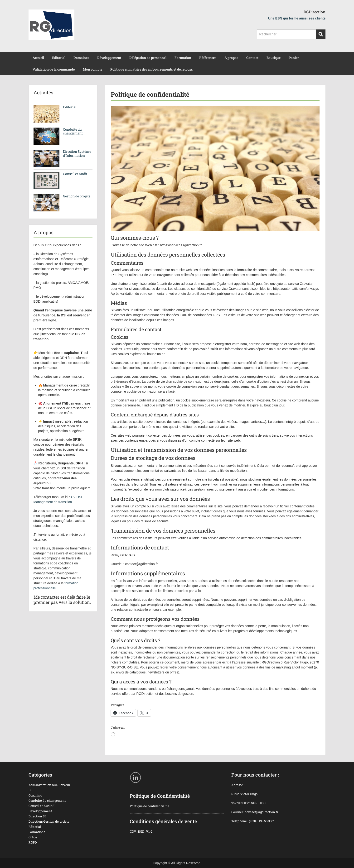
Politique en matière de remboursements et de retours (152, 69)
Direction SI (37, 816)
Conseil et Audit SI (42, 806)
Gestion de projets (77, 196)
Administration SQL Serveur (49, 785)
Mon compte (92, 69)
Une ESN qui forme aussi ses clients (297, 18)
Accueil (38, 58)
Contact (252, 58)
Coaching (35, 795)
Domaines (81, 58)
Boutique (274, 58)
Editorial (59, 58)
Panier (294, 58)
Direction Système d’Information (77, 153)
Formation (183, 58)
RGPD (33, 842)
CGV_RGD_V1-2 (141, 831)
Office (33, 837)
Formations (37, 832)
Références (208, 58)
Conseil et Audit (75, 174)
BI (30, 790)
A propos (231, 58)
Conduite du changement (73, 131)
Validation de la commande (54, 69)
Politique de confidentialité (150, 806)
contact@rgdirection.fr (262, 812)
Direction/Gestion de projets (49, 821)
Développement (109, 58)
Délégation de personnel (148, 58)
